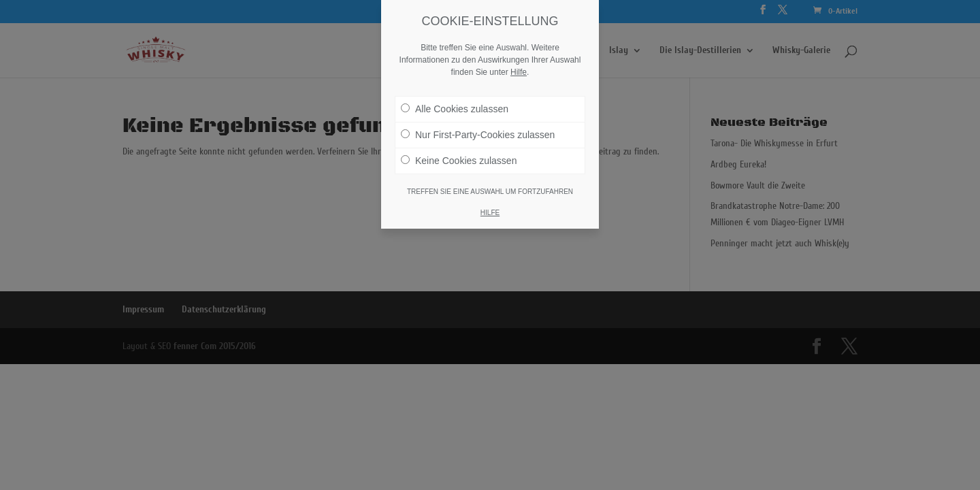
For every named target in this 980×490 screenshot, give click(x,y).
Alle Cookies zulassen (455, 109)
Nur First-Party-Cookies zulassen (478, 135)
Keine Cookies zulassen (459, 161)
